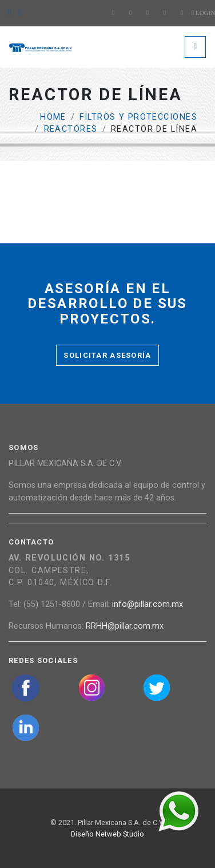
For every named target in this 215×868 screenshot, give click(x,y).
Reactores (71, 129)
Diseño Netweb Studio (107, 834)
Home (53, 117)
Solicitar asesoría (107, 355)
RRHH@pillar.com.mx (125, 626)
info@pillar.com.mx (148, 604)
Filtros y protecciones (138, 117)
